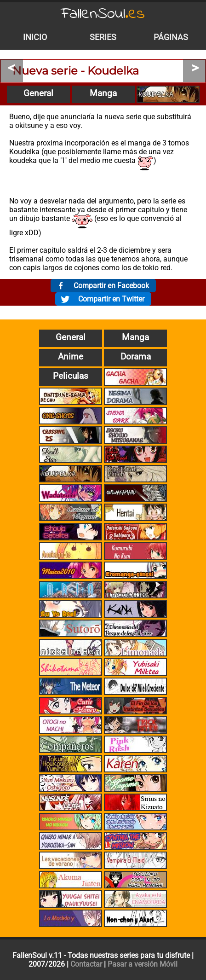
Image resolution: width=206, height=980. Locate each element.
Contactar (86, 964)
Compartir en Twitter (111, 299)
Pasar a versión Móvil (143, 964)
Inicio (35, 37)
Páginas (171, 37)
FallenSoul (103, 14)
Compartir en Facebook (111, 286)
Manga (103, 93)
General (38, 93)
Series (103, 37)
